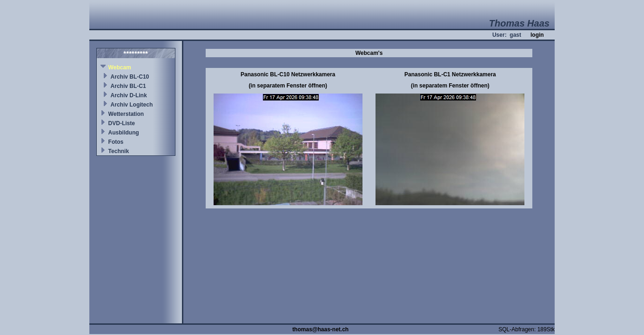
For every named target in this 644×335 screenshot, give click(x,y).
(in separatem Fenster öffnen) (288, 86)
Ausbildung (124, 133)
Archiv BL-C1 (128, 86)
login (537, 35)
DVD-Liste (122, 123)
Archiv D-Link (129, 95)
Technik (119, 151)
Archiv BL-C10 (130, 77)
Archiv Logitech (132, 105)
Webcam (120, 67)
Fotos (116, 142)
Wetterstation (126, 114)
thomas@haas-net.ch (320, 329)
